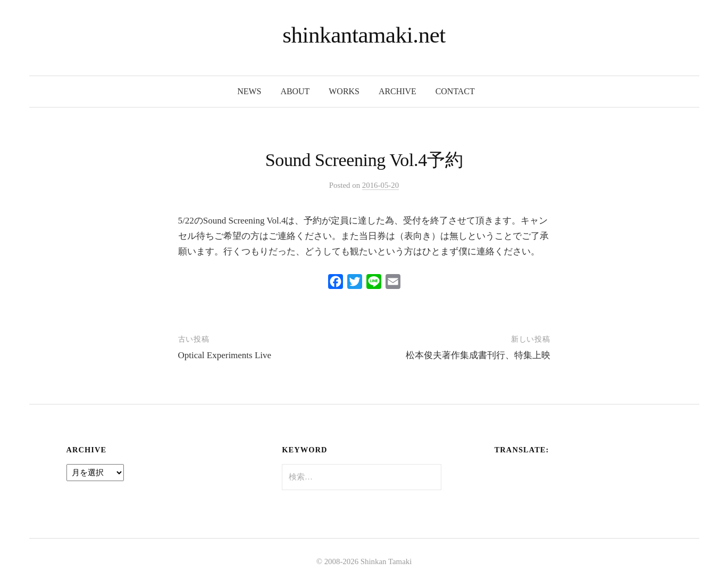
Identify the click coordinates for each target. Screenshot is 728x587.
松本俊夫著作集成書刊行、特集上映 (478, 355)
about (295, 91)
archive (398, 91)
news (249, 91)
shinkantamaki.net (364, 35)
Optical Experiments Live (225, 355)
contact (455, 91)
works (344, 91)
